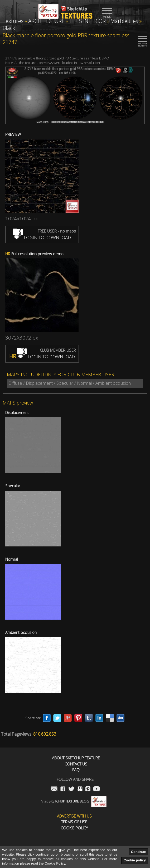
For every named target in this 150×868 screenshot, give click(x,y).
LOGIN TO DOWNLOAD (42, 237)
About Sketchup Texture (76, 758)
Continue (138, 852)
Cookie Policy (74, 828)
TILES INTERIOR (88, 21)
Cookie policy (135, 860)
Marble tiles (124, 21)
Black (9, 28)
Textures (13, 21)
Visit (74, 801)
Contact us (76, 764)
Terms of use (74, 822)
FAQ (76, 770)
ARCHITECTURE (46, 21)
